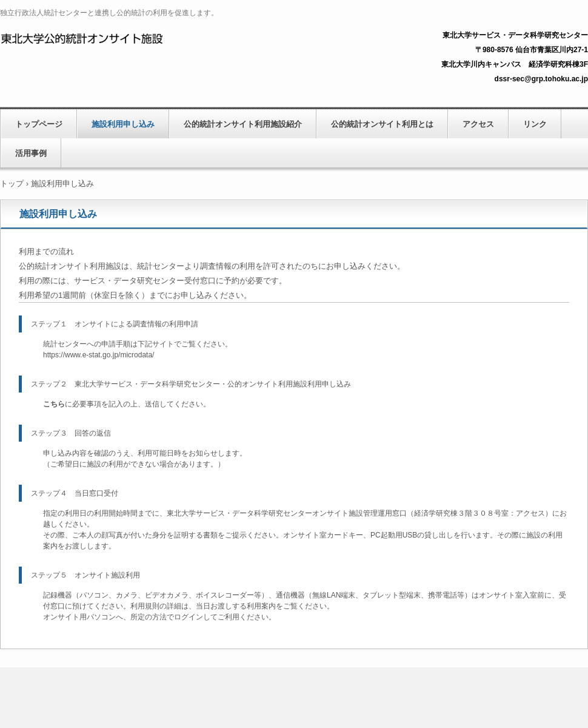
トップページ (39, 124)
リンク (535, 124)
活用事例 (31, 153)
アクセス (478, 124)
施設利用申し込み (123, 124)
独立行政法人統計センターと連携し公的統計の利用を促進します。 (137, 37)
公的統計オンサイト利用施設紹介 (243, 124)
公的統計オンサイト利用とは (382, 124)
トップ (12, 184)
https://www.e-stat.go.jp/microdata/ (99, 355)
